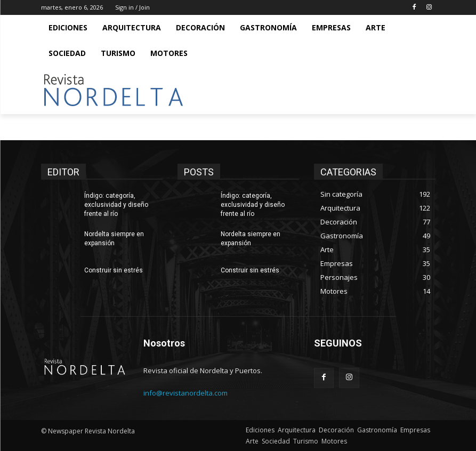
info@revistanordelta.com (185, 393)
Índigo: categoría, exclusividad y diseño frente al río (116, 205)
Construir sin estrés (114, 270)
